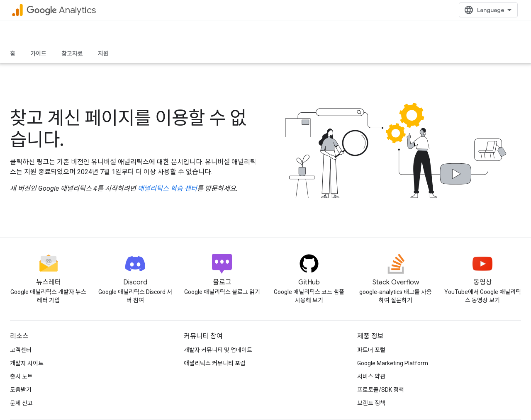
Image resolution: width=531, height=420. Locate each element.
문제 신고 (21, 403)
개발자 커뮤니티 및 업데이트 (218, 350)
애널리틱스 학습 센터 (167, 188)
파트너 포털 (371, 350)
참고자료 (72, 53)
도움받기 (21, 390)
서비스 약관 (371, 376)
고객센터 (21, 350)
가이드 (38, 53)
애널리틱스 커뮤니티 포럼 (215, 363)
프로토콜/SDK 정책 (381, 390)
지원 (103, 53)
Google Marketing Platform (393, 363)
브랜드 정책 (371, 403)
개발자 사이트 (27, 363)
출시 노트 (21, 376)
